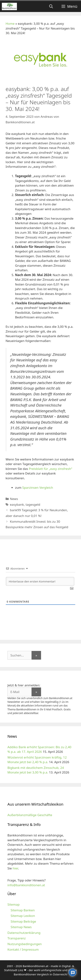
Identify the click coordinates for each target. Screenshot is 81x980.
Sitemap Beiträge (23, 921)
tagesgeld (33, 504)
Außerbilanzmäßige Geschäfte (30, 815)
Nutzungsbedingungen (25, 944)
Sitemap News (21, 927)
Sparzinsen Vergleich (38, 488)
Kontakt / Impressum (23, 949)
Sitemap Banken (23, 910)
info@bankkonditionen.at (26, 885)
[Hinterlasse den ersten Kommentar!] (40, 581)
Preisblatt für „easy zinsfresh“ (50, 469)
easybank (17, 504)
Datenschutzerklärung (24, 933)
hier (15, 868)
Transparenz (17, 938)
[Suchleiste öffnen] (51, 6)
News (14, 499)
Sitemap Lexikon (23, 916)
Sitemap (13, 904)
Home (10, 24)
